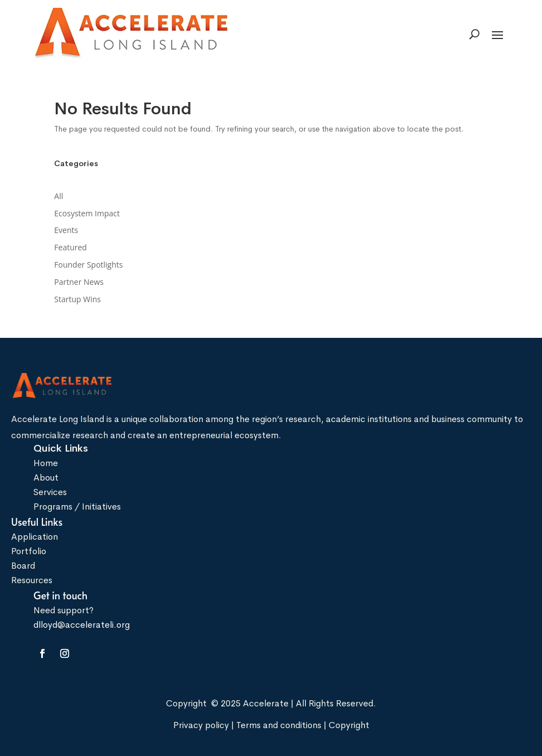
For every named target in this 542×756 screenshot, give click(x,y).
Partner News (79, 282)
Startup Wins (77, 299)
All (58, 196)
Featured (70, 247)
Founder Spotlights (88, 265)
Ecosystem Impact (87, 213)
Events (66, 230)
